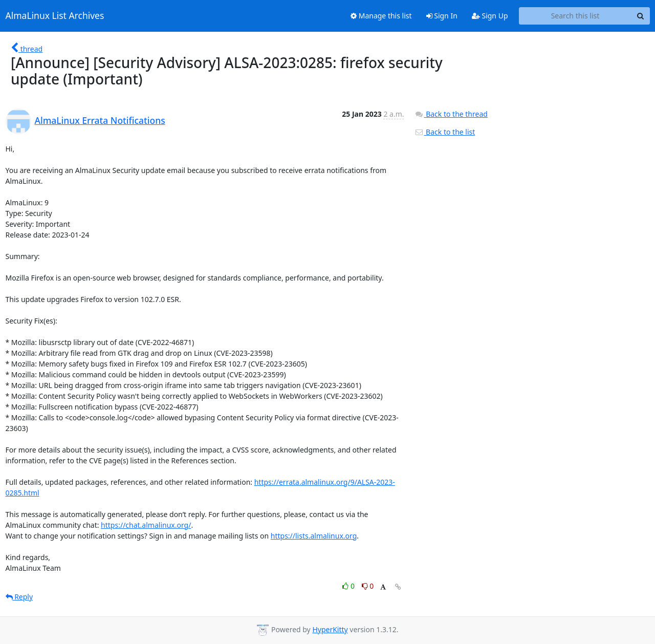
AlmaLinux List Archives (55, 16)
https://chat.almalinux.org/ (146, 525)
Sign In (442, 16)
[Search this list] (575, 16)
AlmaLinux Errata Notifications (100, 120)
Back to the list (445, 132)
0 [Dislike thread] (368, 586)
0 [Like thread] (349, 586)
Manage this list (381, 16)
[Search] (641, 16)
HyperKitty (330, 629)
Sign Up (490, 16)
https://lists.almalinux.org (314, 536)
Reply (19, 597)
